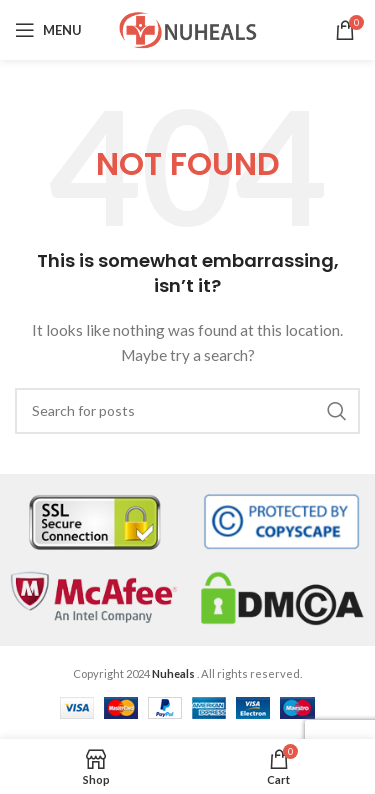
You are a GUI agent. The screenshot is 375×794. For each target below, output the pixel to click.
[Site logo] (188, 28)
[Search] (187, 411)
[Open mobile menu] (48, 30)
